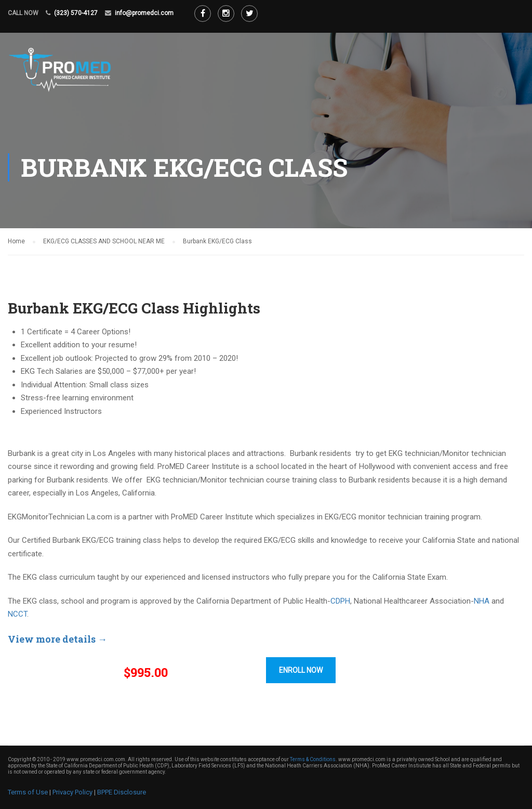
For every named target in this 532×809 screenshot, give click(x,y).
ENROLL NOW (301, 670)
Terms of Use (28, 792)
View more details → (57, 639)
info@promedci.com (144, 13)
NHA (482, 601)
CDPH (340, 601)
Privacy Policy (72, 792)
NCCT (17, 614)
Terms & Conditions (313, 759)
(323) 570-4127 (76, 13)
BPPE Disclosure (122, 792)
